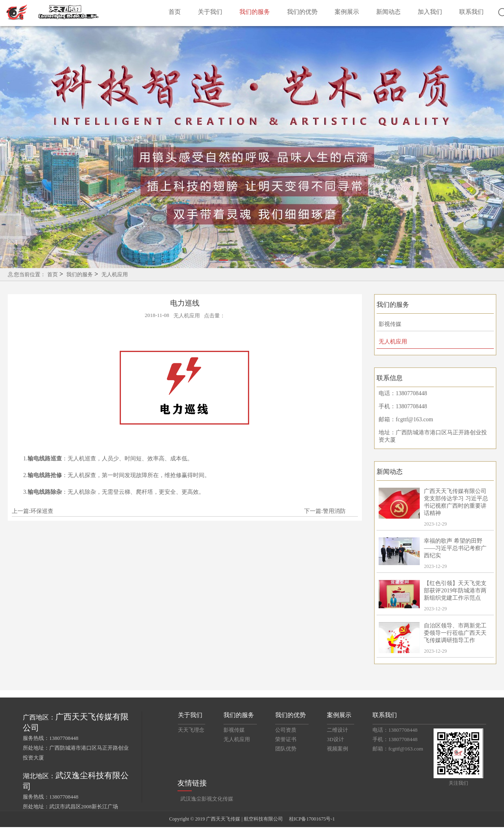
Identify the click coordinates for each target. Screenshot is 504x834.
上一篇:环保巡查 (33, 511)
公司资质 (286, 730)
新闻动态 (388, 12)
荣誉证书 (286, 739)
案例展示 (347, 12)
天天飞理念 (191, 730)
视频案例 (337, 749)
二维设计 (337, 730)
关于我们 (210, 12)
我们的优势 (302, 12)
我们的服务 (255, 12)
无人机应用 (115, 274)
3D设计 (335, 739)
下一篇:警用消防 (325, 511)
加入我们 (430, 12)
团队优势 (286, 749)
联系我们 (471, 12)
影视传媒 (390, 324)
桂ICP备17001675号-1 (312, 819)
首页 (175, 12)
